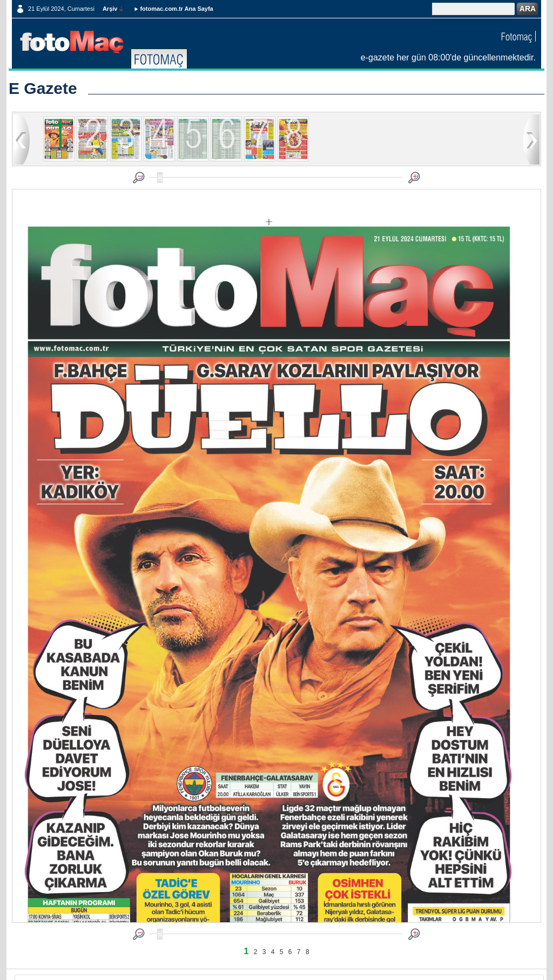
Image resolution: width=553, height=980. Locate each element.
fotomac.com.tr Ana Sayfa (176, 9)
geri (22, 139)
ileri (531, 139)
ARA (528, 9)
